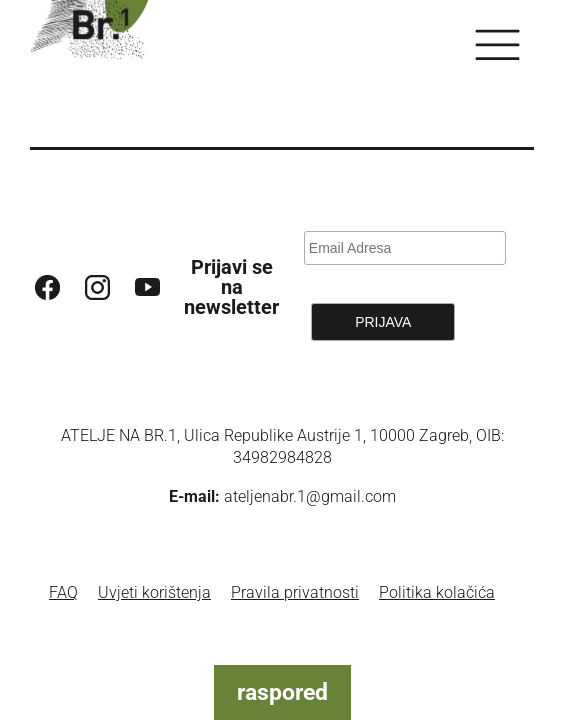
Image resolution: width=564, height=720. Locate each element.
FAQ (63, 592)
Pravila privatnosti (295, 592)
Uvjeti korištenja (154, 592)
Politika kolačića (437, 592)
